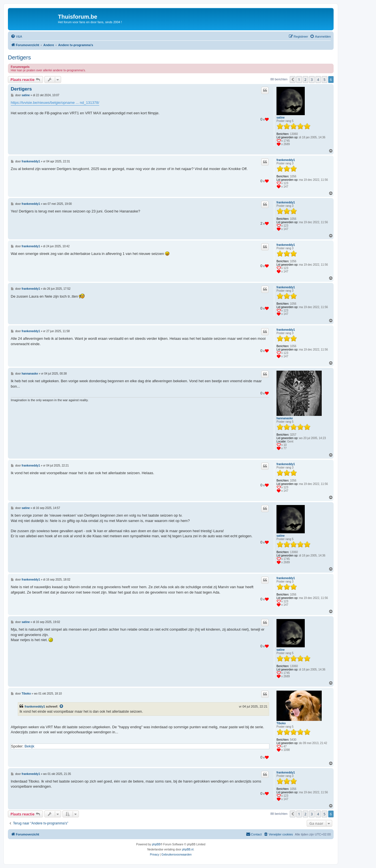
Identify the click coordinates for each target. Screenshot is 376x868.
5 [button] (324, 80)
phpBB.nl (188, 849)
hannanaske (285, 418)
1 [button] (299, 80)
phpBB (156, 844)
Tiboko (281, 723)
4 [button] (318, 80)
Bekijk (30, 746)
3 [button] (312, 80)
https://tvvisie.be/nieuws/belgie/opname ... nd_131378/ (55, 103)
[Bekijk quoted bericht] (62, 706)
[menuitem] (16, 36)
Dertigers (19, 57)
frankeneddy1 (286, 160)
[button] (293, 80)
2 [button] (305, 80)
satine (281, 118)
